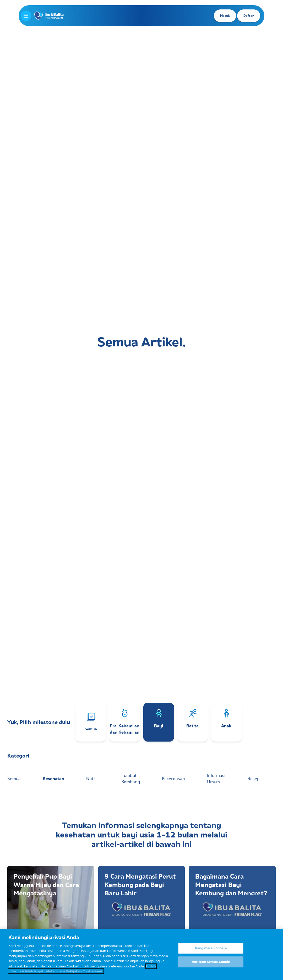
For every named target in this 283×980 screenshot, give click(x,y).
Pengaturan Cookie (211, 949)
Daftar (249, 16)
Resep (253, 778)
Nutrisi (93, 778)
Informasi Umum (216, 778)
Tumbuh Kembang (131, 778)
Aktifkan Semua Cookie (211, 962)
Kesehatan (53, 778)
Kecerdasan (173, 778)
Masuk (225, 16)
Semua (14, 778)
